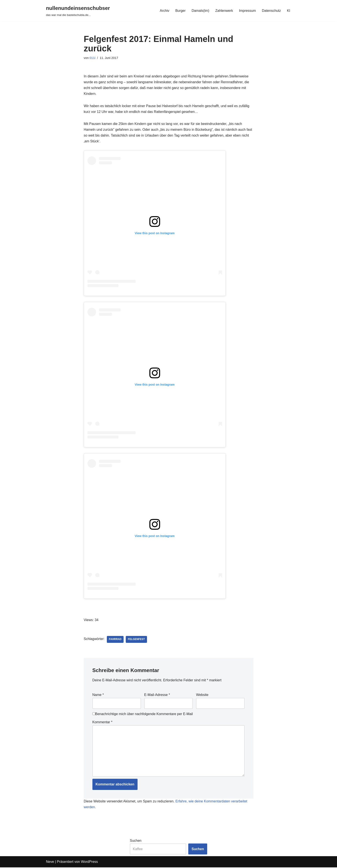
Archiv (164, 11)
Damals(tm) (200, 11)
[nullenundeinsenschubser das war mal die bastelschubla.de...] (78, 11)
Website (202, 695)
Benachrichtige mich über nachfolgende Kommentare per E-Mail (143, 714)
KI (289, 11)
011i (93, 58)
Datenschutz (271, 11)
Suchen (136, 841)
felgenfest (137, 640)
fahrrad (115, 640)
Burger (180, 11)
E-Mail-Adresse (157, 695)
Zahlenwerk (224, 11)
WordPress (89, 863)
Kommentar (102, 723)
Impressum (247, 11)
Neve (50, 863)
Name (98, 695)
